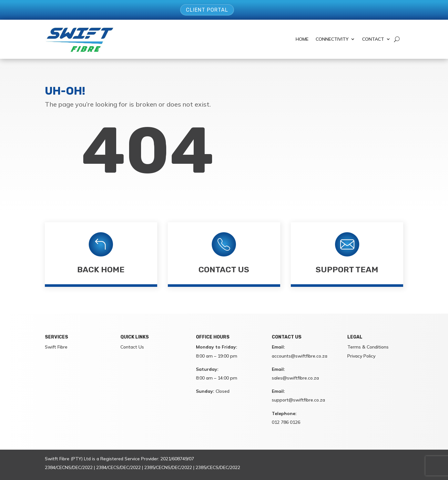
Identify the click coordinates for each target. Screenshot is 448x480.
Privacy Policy (361, 356)
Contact (373, 39)
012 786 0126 (286, 422)
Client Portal (207, 10)
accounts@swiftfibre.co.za (300, 356)
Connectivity (332, 39)
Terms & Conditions (368, 347)
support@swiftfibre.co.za (298, 400)
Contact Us (224, 270)
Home (302, 39)
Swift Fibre (56, 347)
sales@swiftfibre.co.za (295, 378)
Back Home (101, 270)
